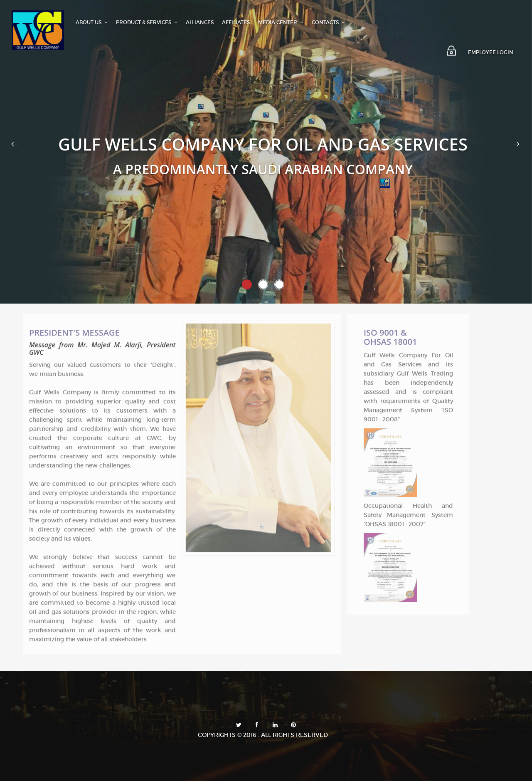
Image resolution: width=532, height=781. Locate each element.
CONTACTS (328, 22)
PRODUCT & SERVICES (147, 22)
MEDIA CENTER (281, 22)
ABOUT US (92, 22)
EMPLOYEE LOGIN (491, 52)
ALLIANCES (200, 22)
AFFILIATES (236, 22)
